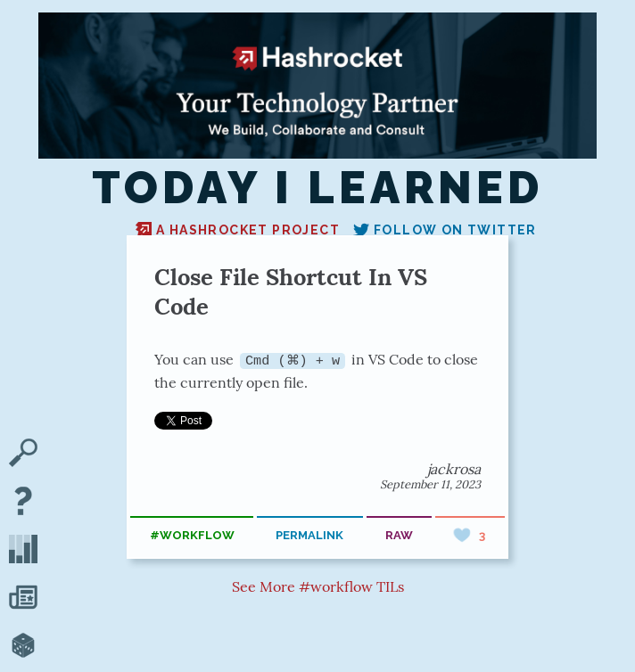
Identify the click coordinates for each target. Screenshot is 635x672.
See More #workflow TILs (318, 586)
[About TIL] (23, 503)
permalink (309, 535)
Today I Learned (317, 188)
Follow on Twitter (445, 230)
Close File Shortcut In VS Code (291, 291)
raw (399, 535)
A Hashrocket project (238, 230)
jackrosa (454, 468)
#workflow (192, 535)
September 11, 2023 (430, 484)
